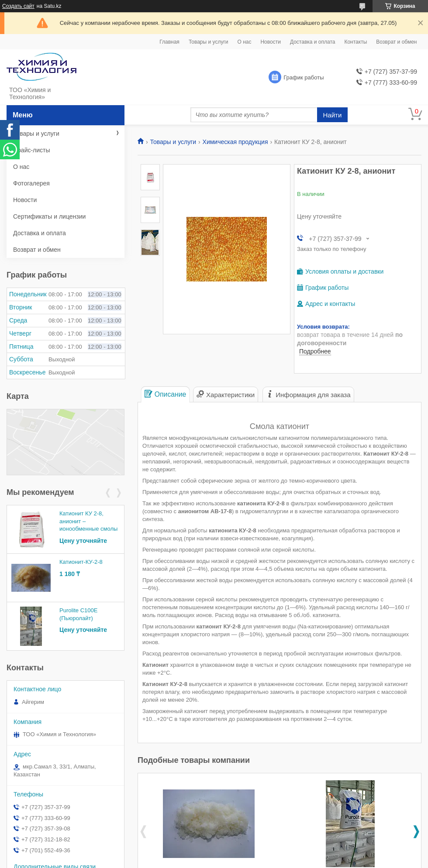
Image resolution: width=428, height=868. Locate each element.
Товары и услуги (209, 42)
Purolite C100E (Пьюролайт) (78, 614)
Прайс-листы (32, 150)
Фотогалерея (31, 183)
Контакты (356, 42)
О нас (244, 42)
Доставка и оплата (313, 42)
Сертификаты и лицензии (49, 216)
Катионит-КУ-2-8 (81, 562)
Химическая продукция (235, 142)
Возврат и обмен (396, 42)
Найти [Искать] (333, 115)
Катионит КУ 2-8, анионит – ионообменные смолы (88, 521)
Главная (169, 42)
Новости (270, 42)
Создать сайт (18, 6)
